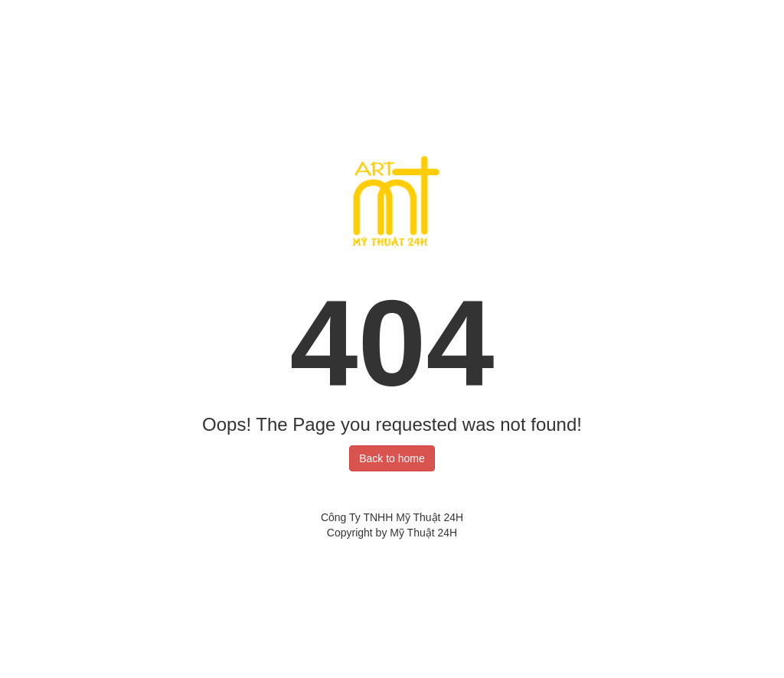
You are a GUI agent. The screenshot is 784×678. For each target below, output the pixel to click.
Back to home (392, 458)
